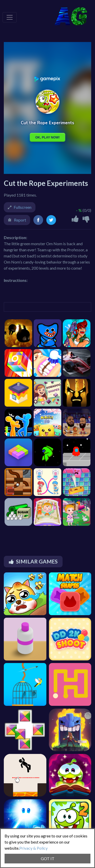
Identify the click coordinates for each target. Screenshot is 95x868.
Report (20, 220)
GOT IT (48, 858)
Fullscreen (23, 207)
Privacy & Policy (33, 848)
